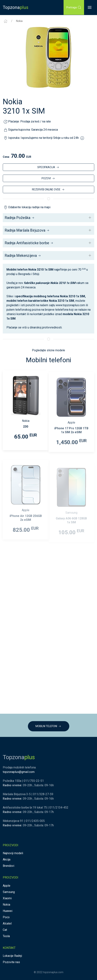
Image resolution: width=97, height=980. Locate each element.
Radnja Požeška (20, 218)
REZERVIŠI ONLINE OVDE (48, 190)
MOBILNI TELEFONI (49, 726)
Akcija (7, 859)
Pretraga (74, 7)
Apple (7, 886)
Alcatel (7, 923)
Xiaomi (7, 898)
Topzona (16, 7)
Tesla (6, 936)
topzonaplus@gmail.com (19, 772)
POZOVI (48, 179)
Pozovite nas (11, 962)
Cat (5, 930)
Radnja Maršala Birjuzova (27, 230)
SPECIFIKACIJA (48, 167)
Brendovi (8, 866)
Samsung (9, 892)
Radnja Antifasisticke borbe (29, 243)
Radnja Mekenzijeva (23, 256)
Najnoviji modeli (13, 853)
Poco (6, 917)
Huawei (8, 911)
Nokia (19, 21)
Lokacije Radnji (12, 956)
